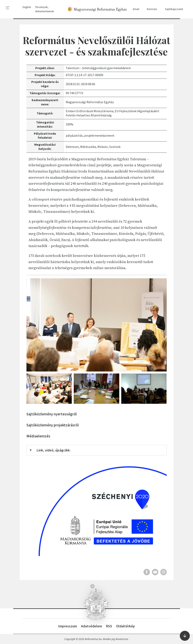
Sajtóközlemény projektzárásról (53, 425)
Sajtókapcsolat (172, 9)
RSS (109, 626)
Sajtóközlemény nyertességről (52, 414)
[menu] (8, 8)
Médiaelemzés (38, 436)
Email (134, 9)
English (27, 7)
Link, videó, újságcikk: (54, 450)
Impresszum (68, 626)
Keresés (150, 9)
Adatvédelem (91, 626)
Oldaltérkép (125, 626)
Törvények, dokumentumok (44, 9)
